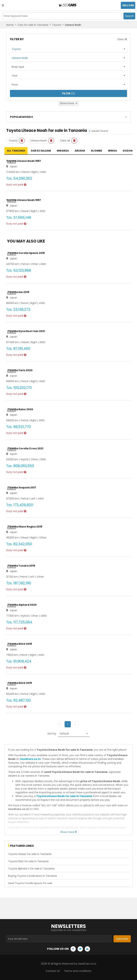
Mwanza (63, 151)
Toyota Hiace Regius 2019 (25, 527)
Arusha (80, 151)
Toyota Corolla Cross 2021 (26, 448)
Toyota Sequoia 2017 (22, 488)
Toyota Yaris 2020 (20, 370)
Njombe (97, 151)
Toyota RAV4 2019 (20, 644)
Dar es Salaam (41, 151)
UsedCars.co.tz (30, 759)
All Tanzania (16, 151)
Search (129, 16)
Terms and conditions (78, 971)
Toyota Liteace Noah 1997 (24, 161)
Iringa (112, 151)
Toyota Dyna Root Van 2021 (26, 331)
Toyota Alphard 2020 (22, 605)
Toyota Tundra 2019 (22, 566)
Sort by (52, 734)
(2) (68, 93)
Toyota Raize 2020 (21, 409)
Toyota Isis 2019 (19, 292)
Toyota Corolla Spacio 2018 (26, 253)
